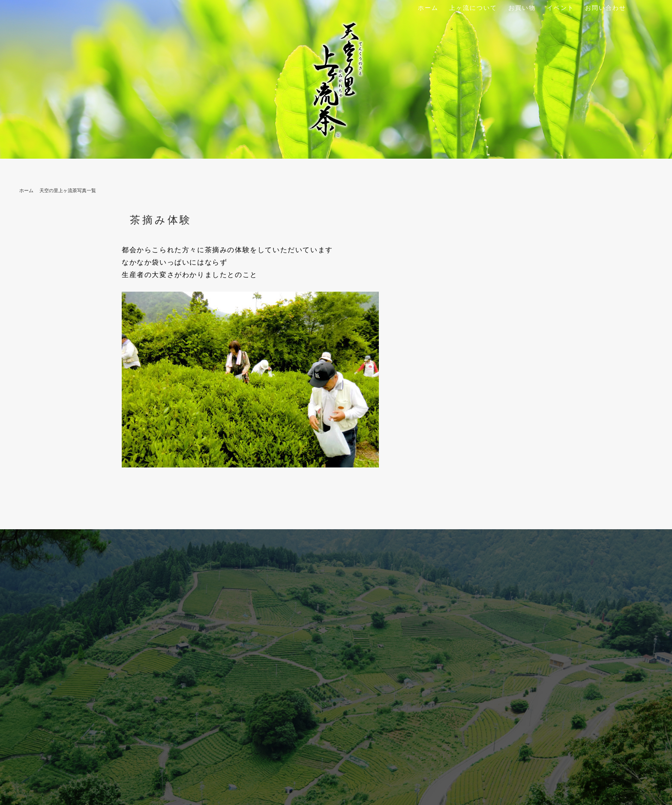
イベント (561, 8)
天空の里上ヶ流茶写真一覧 (68, 190)
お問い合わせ (606, 8)
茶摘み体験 (161, 220)
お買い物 (522, 8)
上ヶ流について (473, 8)
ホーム (428, 8)
